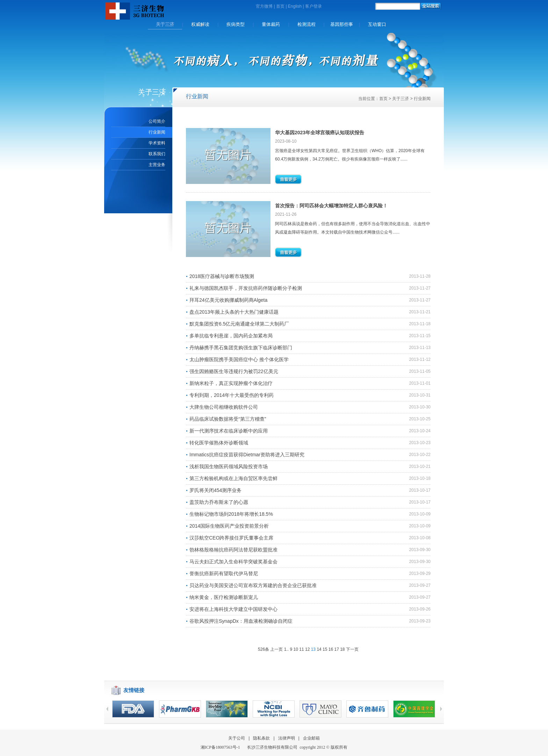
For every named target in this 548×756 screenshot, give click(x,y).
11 (301, 649)
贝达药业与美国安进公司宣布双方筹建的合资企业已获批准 (253, 585)
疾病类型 (236, 24)
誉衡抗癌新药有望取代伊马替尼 (224, 573)
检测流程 (307, 24)
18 (342, 649)
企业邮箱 (311, 738)
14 (319, 649)
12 (307, 649)
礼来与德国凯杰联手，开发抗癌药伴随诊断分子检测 (246, 288)
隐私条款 (261, 738)
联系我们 (157, 154)
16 (331, 649)
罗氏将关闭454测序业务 (215, 490)
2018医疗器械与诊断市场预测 (222, 276)
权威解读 (200, 24)
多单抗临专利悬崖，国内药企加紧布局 (231, 336)
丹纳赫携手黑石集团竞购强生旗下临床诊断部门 (241, 348)
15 (325, 649)
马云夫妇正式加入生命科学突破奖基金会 (233, 562)
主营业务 (157, 165)
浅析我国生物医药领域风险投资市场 (229, 466)
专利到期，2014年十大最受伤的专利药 (232, 395)
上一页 (276, 649)
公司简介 (157, 121)
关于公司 (237, 738)
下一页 (352, 649)
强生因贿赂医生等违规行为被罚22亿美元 (234, 371)
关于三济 (165, 24)
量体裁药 (271, 24)
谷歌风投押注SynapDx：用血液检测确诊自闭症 (241, 621)
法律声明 (287, 738)
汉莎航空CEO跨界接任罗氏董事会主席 (231, 538)
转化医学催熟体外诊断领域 (219, 443)
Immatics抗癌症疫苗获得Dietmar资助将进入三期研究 (247, 455)
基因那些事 (342, 24)
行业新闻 (157, 132)
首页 (280, 6)
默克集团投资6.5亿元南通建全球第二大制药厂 (239, 324)
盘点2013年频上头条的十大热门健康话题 (234, 312)
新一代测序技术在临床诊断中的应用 (229, 431)
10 (296, 649)
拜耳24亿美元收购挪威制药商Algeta (228, 300)
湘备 (220, 747)
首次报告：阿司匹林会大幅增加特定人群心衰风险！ (331, 206)
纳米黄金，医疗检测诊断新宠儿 (224, 597)
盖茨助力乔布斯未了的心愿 (219, 502)
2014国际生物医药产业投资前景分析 (229, 526)
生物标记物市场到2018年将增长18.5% (231, 514)
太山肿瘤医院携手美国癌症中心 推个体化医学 (239, 359)
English (295, 6)
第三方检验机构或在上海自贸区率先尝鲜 (233, 478)
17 (336, 649)
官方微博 (264, 6)
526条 (264, 649)
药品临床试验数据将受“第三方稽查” (228, 419)
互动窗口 (377, 24)
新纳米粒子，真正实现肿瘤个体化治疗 (231, 383)
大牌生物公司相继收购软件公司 (224, 407)
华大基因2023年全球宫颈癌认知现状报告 (320, 133)
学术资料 (157, 143)
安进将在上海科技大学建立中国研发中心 (233, 609)
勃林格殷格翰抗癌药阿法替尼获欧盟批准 (233, 550)
